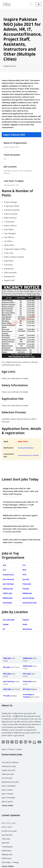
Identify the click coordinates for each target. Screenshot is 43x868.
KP (4, 629)
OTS (4, 570)
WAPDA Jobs (8, 598)
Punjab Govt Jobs (9, 770)
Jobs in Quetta (7, 801)
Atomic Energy (28, 598)
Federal (26, 620)
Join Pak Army (8, 579)
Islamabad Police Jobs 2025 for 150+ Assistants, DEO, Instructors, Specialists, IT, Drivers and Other (20, 529)
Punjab (6, 624)
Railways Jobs (7, 854)
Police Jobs (27, 584)
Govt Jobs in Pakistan (10, 762)
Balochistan (27, 629)
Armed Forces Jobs (9, 831)
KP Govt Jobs (7, 778)
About (4, 749)
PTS (24, 565)
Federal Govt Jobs (9, 766)
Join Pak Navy (8, 584)
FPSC (24, 570)
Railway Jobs (8, 589)
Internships (7, 603)
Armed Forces (8, 575)
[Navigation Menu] (39, 4)
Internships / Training (10, 862)
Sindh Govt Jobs (8, 774)
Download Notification (26, 448)
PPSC (25, 575)
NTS (4, 565)
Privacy (11, 749)
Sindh (25, 624)
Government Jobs (30, 603)
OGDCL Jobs (8, 593)
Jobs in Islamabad (9, 786)
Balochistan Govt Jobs (10, 782)
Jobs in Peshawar (8, 798)
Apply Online (23, 441)
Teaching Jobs (7, 847)
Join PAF (26, 579)
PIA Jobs (26, 589)
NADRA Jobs (27, 593)
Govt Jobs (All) (8, 620)
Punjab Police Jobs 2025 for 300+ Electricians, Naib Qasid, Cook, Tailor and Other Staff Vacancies (20, 491)
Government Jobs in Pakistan (28, 455)
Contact (19, 749)
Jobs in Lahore (7, 790)
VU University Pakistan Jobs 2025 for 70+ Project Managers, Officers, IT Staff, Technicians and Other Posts (21, 505)
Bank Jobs (6, 843)
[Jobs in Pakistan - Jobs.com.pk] (6, 4)
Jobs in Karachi (7, 794)
